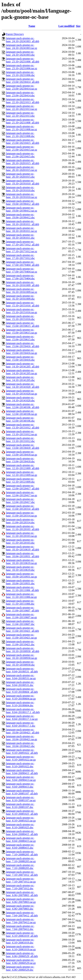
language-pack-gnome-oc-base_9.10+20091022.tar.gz (21, 758)
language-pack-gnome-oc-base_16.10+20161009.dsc (20, 297)
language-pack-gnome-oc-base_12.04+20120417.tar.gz (22, 494)
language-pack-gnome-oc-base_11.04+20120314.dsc (20, 521)
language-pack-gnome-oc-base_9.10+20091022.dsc (20, 765)
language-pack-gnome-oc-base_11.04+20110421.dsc (20, 643)
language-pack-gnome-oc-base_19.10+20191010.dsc (20, 189)
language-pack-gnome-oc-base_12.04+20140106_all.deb (23, 406)
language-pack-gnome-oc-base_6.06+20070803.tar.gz (21, 900)
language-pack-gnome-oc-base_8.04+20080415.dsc (20, 846)
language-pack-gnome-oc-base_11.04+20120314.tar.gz (21, 514)
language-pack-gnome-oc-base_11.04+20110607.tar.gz (21, 616)
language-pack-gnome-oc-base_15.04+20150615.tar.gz (22, 331)
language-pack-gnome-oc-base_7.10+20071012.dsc (20, 887)
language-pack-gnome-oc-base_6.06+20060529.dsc (20, 968)
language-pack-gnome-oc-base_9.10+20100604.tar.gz (21, 697)
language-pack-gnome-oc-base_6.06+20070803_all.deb (22, 894)
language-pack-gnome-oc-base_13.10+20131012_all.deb (23, 426)
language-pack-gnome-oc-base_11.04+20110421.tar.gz (21, 636)
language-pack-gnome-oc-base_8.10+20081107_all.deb (22, 792)
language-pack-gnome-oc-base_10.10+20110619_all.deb (22, 548)
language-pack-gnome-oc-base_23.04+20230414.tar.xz (22, 87)
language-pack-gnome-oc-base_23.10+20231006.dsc (20, 74)
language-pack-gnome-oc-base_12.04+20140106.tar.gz (22, 412)
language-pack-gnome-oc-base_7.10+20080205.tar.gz (21, 860)
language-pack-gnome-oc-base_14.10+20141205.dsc (20, 379)
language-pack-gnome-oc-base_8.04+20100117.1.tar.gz (22, 717)
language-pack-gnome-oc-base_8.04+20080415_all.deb (22, 833)
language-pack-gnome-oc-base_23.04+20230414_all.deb (23, 80)
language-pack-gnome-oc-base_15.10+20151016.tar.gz (22, 311)
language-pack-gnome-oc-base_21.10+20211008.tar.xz (21, 128)
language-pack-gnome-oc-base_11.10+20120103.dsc (20, 541)
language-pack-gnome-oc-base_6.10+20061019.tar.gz (21, 948)
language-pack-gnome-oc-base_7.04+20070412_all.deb (22, 914)
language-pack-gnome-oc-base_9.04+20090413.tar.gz (21, 778)
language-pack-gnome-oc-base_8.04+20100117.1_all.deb (23, 711)
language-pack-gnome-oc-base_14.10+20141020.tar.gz (22, 392)
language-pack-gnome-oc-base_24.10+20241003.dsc (20, 53)
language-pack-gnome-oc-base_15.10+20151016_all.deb (23, 304)
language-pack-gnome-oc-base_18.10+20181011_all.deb (22, 223)
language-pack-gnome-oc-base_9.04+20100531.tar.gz (21, 677)
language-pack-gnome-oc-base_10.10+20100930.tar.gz (22, 656)
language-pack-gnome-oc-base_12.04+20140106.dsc (20, 419)
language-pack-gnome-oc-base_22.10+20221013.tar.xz (22, 108)
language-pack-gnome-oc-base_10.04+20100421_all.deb (23, 731)
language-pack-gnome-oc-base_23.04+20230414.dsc (20, 94)
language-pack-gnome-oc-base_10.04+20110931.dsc (20, 582)
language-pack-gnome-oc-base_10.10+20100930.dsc (20, 663)
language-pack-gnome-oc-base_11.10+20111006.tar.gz (21, 595)
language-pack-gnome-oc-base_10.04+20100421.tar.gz (22, 738)
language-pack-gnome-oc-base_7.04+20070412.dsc (20, 928)
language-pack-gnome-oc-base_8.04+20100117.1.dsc (21, 724)
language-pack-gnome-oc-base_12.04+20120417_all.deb (23, 487)
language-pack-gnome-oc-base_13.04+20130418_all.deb (23, 446)
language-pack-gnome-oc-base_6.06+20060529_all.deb (22, 955)
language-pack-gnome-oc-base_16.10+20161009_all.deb (23, 284)
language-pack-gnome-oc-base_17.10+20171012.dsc (20, 257)
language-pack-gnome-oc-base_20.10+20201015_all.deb (23, 162)
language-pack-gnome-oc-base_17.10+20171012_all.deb (23, 243)
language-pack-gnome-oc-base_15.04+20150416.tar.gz (22, 351)
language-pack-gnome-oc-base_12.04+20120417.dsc (20, 501)
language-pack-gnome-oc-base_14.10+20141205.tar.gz (22, 372)
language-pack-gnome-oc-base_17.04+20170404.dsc (20, 277)
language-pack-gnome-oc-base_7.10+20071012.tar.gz (21, 880)
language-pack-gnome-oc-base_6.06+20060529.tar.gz (21, 961)
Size (78, 26)
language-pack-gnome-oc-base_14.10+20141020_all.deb (23, 385)
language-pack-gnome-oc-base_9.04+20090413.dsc (20, 785)
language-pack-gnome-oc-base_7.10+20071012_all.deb (22, 873)
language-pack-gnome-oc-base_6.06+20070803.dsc (20, 907)
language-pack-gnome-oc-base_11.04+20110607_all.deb (22, 609)
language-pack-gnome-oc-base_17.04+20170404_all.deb (23, 263)
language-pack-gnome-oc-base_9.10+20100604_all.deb (22, 690)
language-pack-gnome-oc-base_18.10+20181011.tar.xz (21, 229)
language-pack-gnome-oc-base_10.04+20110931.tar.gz (21, 575)
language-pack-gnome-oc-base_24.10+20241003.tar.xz (22, 47)
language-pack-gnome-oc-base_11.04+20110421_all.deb (22, 629)
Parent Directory (15, 34)
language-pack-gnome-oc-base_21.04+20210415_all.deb (23, 141)
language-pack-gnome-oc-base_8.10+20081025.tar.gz (21, 819)
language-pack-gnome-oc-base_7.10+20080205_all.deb (22, 853)
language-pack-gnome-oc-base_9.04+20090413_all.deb (22, 772)
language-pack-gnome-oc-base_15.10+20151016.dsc (20, 318)
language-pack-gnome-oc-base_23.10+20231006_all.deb (23, 60)
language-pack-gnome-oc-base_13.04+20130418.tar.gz (22, 453)
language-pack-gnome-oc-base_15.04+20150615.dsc (20, 338)
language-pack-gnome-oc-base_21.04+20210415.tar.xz (22, 148)
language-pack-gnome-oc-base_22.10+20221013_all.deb (23, 101)
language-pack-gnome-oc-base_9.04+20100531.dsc (20, 684)
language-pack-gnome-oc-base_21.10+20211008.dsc (20, 135)
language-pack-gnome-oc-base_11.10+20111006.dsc (20, 602)
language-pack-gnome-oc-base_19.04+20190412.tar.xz (22, 209)
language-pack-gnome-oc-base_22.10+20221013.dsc (20, 114)
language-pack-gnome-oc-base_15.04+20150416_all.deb (23, 345)
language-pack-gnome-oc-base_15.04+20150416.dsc (20, 358)
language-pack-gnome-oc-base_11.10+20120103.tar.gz (21, 534)
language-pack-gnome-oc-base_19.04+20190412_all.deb (23, 202)
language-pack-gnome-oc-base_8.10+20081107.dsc (20, 806)
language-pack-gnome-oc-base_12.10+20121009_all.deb (23, 467)
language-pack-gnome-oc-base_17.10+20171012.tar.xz (22, 250)
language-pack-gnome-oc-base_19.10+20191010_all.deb (23, 182)
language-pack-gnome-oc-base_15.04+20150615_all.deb (23, 324)
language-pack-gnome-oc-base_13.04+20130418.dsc (20, 460)
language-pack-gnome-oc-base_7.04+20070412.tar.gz (21, 921)
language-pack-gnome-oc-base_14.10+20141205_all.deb (23, 365)
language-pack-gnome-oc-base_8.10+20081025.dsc (20, 826)
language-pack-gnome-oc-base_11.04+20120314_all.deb (22, 507)
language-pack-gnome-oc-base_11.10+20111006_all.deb (22, 589)
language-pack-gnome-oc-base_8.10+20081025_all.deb (22, 812)
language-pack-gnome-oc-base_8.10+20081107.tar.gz (21, 799)
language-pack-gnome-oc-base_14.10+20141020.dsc (20, 399)
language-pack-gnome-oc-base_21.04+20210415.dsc (20, 155)
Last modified (67, 26)
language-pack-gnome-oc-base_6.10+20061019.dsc (20, 941)
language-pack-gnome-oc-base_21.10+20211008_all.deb (22, 121)
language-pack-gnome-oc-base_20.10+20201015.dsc (20, 175)
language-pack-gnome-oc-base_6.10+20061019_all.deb (22, 934)
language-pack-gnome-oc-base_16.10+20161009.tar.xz (22, 290)
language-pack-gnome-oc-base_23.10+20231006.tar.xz (22, 67)
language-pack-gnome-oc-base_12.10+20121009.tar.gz (22, 473)
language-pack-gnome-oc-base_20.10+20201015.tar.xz (22, 169)
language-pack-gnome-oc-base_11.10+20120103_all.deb (22, 528)
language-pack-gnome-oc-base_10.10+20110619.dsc (20, 568)
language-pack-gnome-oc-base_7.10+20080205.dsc (20, 867)
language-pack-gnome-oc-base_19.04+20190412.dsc (20, 216)
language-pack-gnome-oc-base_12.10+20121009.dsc (20, 480)
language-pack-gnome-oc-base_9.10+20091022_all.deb (22, 751)
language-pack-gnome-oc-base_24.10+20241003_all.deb (23, 40)
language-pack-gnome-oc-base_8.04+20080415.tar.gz (21, 839)
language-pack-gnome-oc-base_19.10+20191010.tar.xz (22, 196)
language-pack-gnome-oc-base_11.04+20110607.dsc (20, 623)
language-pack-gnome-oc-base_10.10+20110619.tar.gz (21, 562)
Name (32, 26)
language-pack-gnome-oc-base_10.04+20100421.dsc (20, 745)
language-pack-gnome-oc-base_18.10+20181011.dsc (20, 236)
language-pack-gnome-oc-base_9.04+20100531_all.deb (22, 670)
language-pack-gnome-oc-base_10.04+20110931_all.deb (22, 555)
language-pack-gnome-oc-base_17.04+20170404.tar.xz (22, 270)
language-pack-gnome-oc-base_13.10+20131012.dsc (20, 440)
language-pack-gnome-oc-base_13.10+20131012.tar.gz (22, 433)
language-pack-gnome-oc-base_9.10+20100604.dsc (20, 704)
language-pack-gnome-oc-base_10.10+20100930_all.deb (23, 650)
